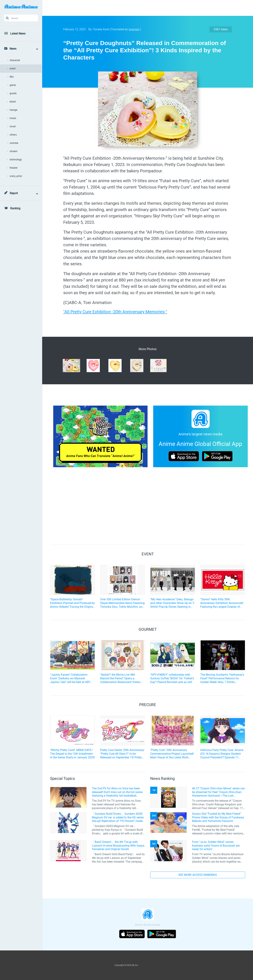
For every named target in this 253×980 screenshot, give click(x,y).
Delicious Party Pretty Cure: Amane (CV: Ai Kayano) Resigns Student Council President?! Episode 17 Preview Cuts (222, 754)
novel (13, 126)
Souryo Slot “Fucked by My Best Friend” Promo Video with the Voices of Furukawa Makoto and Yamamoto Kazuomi (218, 817)
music (13, 118)
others (13, 135)
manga (14, 110)
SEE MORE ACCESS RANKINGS (198, 875)
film (12, 77)
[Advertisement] (145, 8)
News (13, 49)
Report (14, 193)
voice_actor (16, 176)
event (13, 68)
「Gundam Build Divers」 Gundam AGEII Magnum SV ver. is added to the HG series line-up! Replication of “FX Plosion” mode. (118, 817)
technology (16, 159)
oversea (14, 143)
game (13, 85)
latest (13, 102)
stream (14, 151)
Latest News (18, 34)
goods (13, 93)
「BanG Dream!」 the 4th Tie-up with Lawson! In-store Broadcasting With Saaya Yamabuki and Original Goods (118, 846)
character (15, 60)
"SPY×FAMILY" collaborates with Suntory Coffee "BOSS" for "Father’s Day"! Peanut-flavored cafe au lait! (172, 678)
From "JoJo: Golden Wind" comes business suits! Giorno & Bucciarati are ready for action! (216, 846)
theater (14, 168)
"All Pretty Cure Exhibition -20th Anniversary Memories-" (115, 312)
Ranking (15, 208)
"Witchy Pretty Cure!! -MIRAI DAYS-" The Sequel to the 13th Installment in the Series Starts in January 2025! (72, 754)
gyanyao (134, 29)
